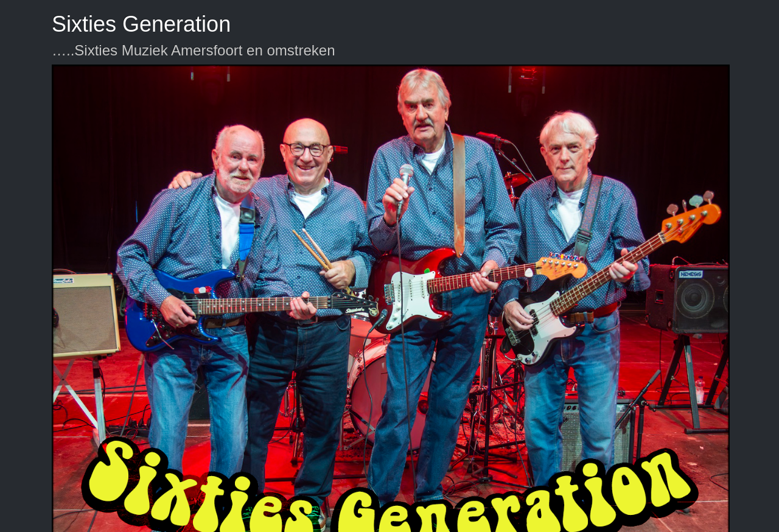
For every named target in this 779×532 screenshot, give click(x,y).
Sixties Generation (141, 24)
